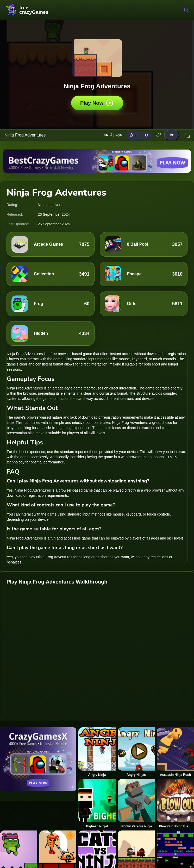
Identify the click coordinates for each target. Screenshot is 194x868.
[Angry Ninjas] (136, 752)
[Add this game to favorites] (158, 135)
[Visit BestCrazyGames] (97, 161)
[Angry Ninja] (97, 752)
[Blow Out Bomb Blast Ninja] (175, 804)
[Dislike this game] (146, 135)
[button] (187, 135)
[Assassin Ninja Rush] (175, 752)
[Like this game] (133, 135)
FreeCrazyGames (27, 10)
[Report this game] (172, 135)
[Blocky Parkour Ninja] (136, 804)
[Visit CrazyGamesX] (38, 759)
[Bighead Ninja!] (97, 804)
